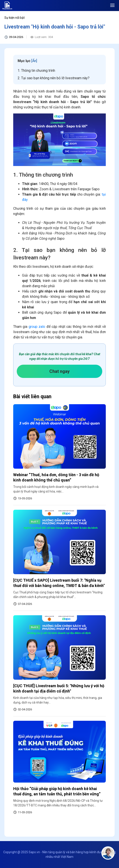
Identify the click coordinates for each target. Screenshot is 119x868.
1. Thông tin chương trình (36, 71)
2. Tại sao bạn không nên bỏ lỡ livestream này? (54, 78)
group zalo (37, 327)
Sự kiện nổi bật (15, 18)
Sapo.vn (34, 852)
